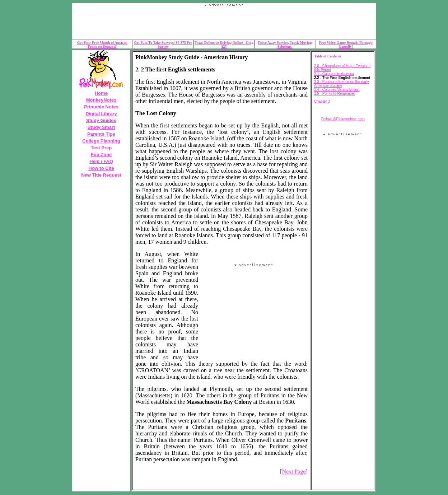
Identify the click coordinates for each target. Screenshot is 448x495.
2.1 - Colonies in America (334, 74)
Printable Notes (101, 107)
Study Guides (101, 120)
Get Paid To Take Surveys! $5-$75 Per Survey (163, 45)
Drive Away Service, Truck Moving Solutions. (285, 45)
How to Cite (101, 168)
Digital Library (101, 114)
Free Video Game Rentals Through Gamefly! (346, 45)
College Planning (101, 141)
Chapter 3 (322, 101)
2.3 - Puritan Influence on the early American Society (342, 84)
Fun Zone (101, 155)
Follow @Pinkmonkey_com (343, 119)
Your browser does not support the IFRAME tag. (224, 23)
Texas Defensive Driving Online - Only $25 (224, 45)
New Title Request (101, 175)
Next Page (294, 471)
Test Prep (101, 148)
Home (101, 93)
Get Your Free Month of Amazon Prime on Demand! (102, 45)
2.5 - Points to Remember (335, 94)
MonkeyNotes (101, 100)
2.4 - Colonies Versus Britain (337, 90)
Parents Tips (101, 134)
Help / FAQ (101, 161)
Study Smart (101, 127)
